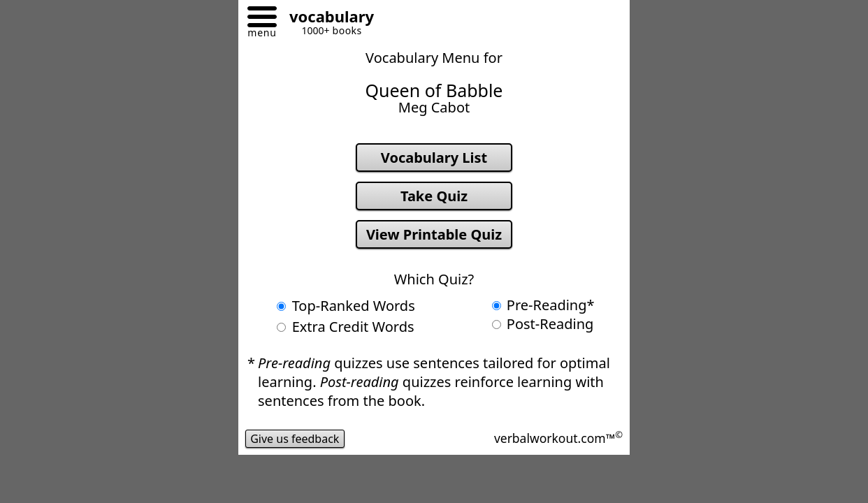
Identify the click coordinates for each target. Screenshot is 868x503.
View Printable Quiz (434, 234)
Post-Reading (543, 324)
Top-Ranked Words (346, 306)
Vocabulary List (434, 158)
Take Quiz (434, 196)
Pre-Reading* (543, 305)
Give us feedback (295, 439)
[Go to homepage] (326, 19)
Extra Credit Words (345, 327)
